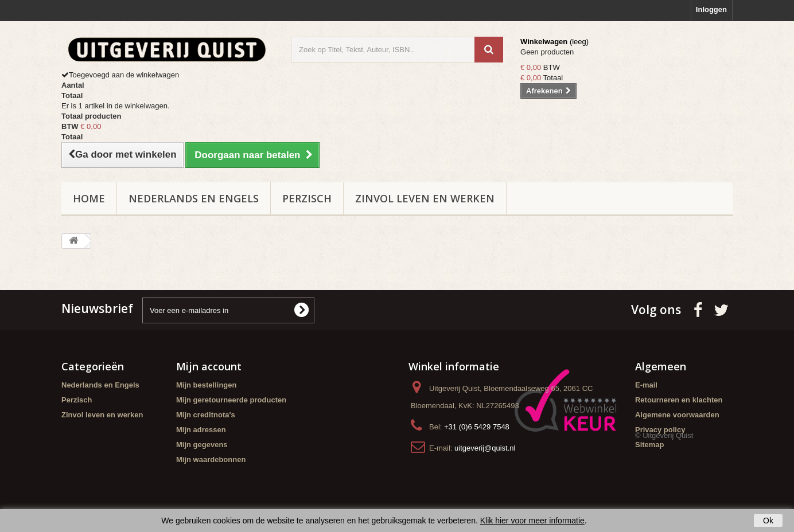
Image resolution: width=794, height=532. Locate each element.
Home (89, 198)
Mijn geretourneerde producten (231, 400)
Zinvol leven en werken (425, 198)
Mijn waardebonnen (211, 459)
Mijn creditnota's (206, 415)
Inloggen (711, 9)
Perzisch (307, 198)
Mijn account (209, 366)
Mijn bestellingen (206, 385)
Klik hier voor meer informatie (532, 521)
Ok (768, 521)
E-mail (646, 385)
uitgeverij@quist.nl (485, 448)
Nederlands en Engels (194, 198)
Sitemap (650, 445)
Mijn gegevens (202, 445)
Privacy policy (660, 430)
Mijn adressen (201, 430)
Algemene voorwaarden (677, 415)
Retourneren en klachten (679, 400)
